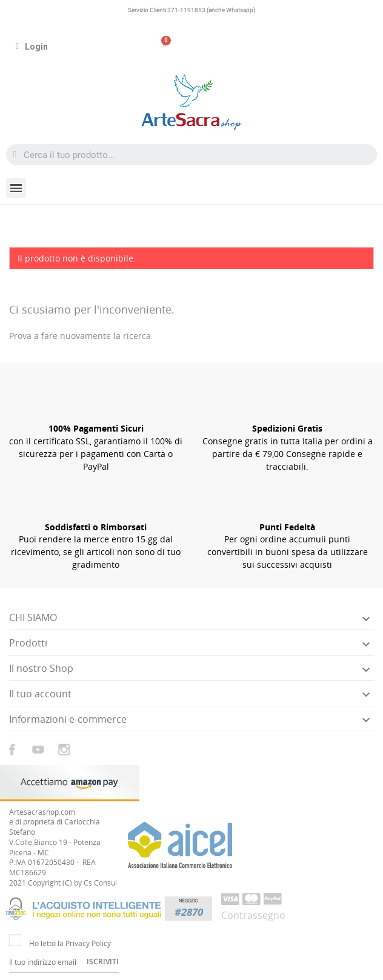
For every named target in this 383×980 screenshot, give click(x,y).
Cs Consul (100, 883)
